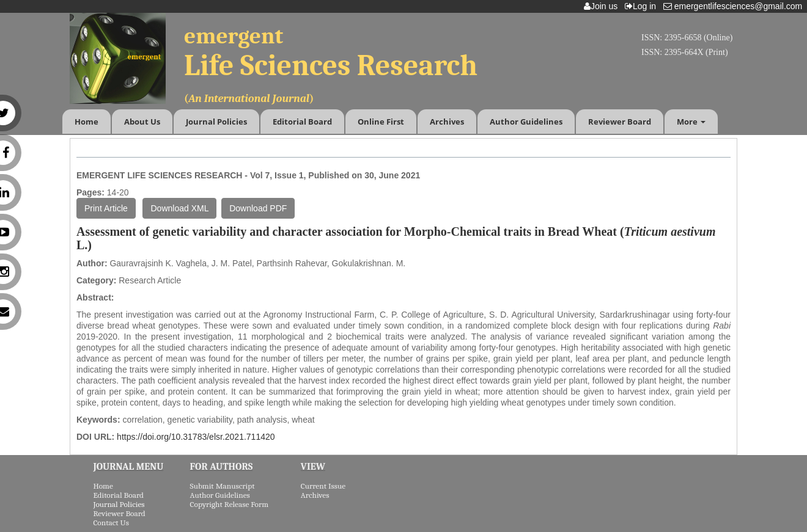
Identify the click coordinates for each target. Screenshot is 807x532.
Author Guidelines (526, 122)
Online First (381, 122)
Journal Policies (216, 122)
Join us (603, 6)
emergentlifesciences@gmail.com (735, 6)
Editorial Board (302, 122)
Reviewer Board (620, 122)
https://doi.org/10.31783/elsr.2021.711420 (196, 437)
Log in (643, 6)
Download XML (179, 208)
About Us (142, 122)
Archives (447, 122)
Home (87, 122)
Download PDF (258, 208)
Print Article (106, 208)
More (691, 122)
